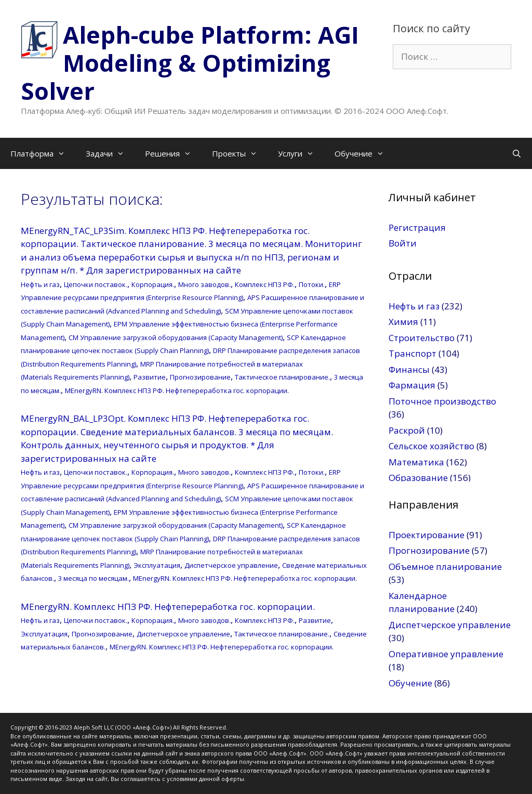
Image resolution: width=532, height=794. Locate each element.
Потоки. (312, 284)
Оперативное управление (446, 654)
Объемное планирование (445, 567)
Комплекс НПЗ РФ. (265, 284)
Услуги (301, 153)
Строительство (422, 338)
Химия (403, 322)
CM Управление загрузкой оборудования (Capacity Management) (176, 337)
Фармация (412, 385)
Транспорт (413, 353)
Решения (173, 153)
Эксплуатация (157, 565)
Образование (418, 478)
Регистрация (417, 227)
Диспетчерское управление (231, 565)
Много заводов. (204, 284)
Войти (403, 243)
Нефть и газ (40, 284)
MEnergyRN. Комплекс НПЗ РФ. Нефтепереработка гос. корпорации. (177, 391)
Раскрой (407, 430)
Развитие (150, 377)
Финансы (409, 369)
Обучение (364, 153)
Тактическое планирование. (282, 377)
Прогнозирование (200, 377)
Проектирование (427, 535)
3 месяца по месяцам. (94, 578)
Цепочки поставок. (96, 284)
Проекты (240, 153)
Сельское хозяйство (431, 446)
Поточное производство (442, 401)
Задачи (110, 153)
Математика (416, 462)
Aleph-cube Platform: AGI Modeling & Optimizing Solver (190, 63)
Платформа (43, 153)
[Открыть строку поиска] (517, 153)
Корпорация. (153, 284)
